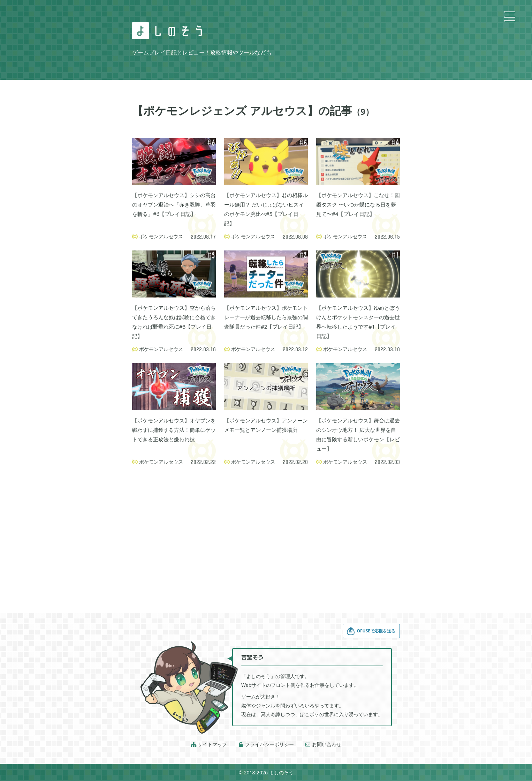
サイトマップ (209, 744)
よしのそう (281, 772)
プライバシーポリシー (266, 744)
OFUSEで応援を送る (371, 631)
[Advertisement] (266, 530)
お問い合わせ (323, 744)
